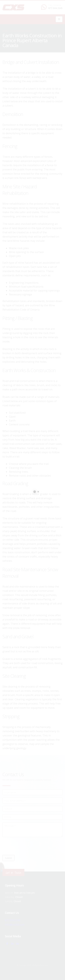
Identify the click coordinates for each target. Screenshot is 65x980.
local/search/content (21, 31)
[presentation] (27, 846)
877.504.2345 (55, 8)
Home (5, 31)
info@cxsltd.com (15, 924)
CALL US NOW (55, 5)
